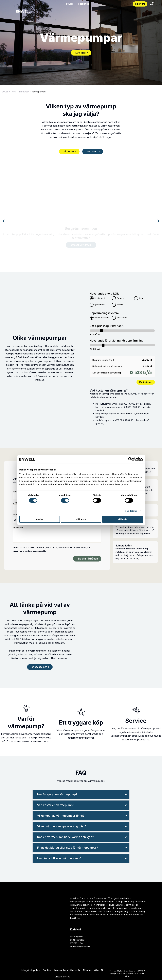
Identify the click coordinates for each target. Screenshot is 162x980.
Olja (141, 298)
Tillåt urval (81, 519)
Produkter (24, 92)
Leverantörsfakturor (67, 970)
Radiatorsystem (102, 318)
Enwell (5, 92)
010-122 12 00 (76, 943)
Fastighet (83, 4)
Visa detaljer (131, 511)
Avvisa (40, 519)
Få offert (140, 4)
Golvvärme (122, 318)
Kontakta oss (146, 382)
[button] (4, 221)
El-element (100, 298)
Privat (69, 4)
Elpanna (121, 298)
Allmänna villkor (93, 970)
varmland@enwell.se (80, 946)
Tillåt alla (122, 519)
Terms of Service (138, 973)
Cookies (47, 970)
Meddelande (18, 527)
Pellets (120, 305)
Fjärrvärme (100, 305)
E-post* (16, 503)
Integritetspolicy (31, 970)
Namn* (16, 492)
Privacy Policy (122, 973)
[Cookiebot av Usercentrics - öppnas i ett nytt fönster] (130, 459)
